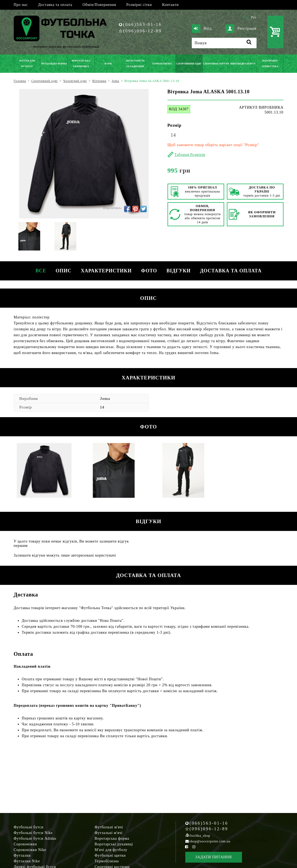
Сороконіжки (25, 844)
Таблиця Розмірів (190, 155)
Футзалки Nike (27, 861)
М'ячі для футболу (111, 850)
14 (173, 135)
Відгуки (181, 271)
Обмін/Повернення (99, 5)
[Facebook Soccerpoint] (187, 847)
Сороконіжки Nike (30, 850)
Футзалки (22, 855)
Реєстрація (241, 29)
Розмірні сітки (139, 5)
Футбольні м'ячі (109, 827)
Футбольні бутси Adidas (35, 838)
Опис (62, 271)
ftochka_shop (200, 836)
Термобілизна (107, 861)
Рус (254, 17)
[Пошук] (224, 43)
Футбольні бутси (29, 827)
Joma (105, 399)
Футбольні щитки (110, 855)
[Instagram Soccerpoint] (194, 847)
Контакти (170, 5)
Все (37, 271)
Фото (150, 271)
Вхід (202, 29)
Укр (245, 17)
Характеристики (105, 271)
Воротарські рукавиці (114, 844)
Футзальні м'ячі (109, 833)
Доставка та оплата (55, 5)
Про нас (21, 5)
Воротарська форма (112, 838)
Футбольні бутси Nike (33, 833)
